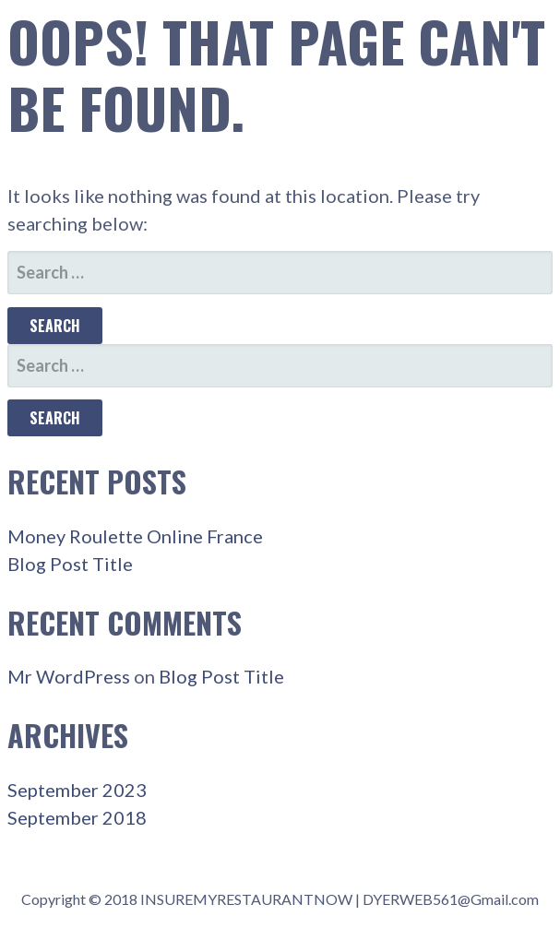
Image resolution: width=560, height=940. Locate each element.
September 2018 (77, 817)
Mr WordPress (69, 676)
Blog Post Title (70, 564)
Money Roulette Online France (135, 536)
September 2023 (77, 790)
